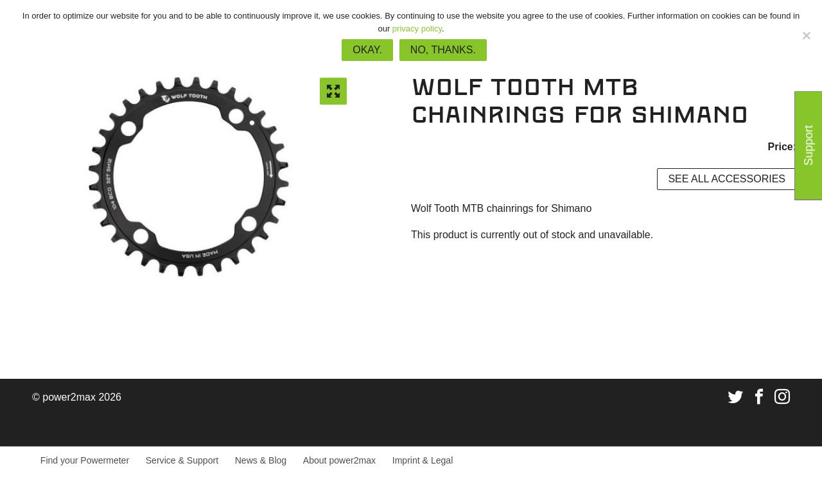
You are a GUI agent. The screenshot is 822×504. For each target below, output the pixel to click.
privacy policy (417, 29)
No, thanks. (443, 50)
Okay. (367, 50)
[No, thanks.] (806, 35)
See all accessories (727, 179)
